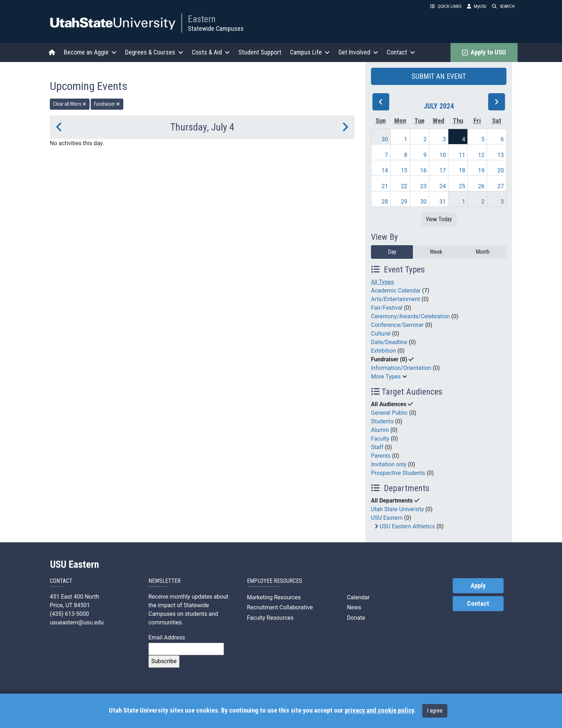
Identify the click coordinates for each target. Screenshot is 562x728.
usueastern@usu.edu (77, 622)
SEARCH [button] (503, 6)
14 (385, 170)
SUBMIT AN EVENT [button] (439, 76)
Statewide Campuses (216, 28)
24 (443, 186)
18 (462, 170)
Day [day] (392, 252)
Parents (381, 456)
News (353, 607)
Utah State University (397, 509)
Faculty (380, 439)
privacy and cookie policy (379, 710)
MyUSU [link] (477, 6)
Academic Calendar (396, 291)
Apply (478, 586)
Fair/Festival (387, 308)
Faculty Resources (270, 618)
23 (423, 186)
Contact (478, 604)
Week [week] (436, 252)
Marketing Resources (274, 597)
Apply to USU (484, 52)
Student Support (260, 52)
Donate (355, 618)
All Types (382, 282)
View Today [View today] (439, 219)
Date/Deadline (389, 342)
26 (481, 186)
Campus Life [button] (310, 52)
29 (404, 202)
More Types (386, 377)
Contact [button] (401, 52)
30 (385, 139)
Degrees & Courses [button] (154, 52)
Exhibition (384, 351)
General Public (389, 413)
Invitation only (389, 464)
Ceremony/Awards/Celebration (410, 316)
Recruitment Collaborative (280, 607)
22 (404, 186)
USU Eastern (387, 518)
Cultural (381, 334)
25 (462, 186)
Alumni (380, 430)
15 (404, 170)
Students (382, 421)
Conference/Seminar (397, 325)
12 (481, 155)
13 (501, 155)
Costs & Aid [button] (211, 52)
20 (501, 170)
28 (385, 202)
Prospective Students (398, 473)
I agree (435, 711)
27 (501, 186)
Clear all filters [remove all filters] (70, 104)
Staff (377, 447)
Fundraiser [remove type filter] (107, 104)
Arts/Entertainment (396, 299)
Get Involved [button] (358, 52)
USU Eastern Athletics (407, 526)
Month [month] (483, 252)
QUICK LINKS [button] (446, 6)
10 (443, 155)
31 (443, 202)
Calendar (358, 597)
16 (423, 170)
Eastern (202, 19)
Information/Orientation (401, 368)
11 (462, 155)
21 (385, 186)
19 (481, 170)
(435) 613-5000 (69, 614)
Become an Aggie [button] (90, 52)
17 (443, 170)
